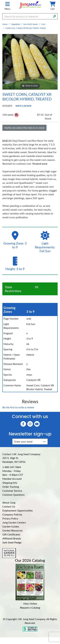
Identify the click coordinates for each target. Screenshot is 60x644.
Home (5, 24)
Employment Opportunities (18, 510)
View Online (30, 604)
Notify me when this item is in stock (24, 128)
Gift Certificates (11, 534)
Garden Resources (12, 530)
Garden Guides (11, 526)
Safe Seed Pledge (12, 542)
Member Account (12, 479)
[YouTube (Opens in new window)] (37, 424)
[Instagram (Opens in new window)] (30, 424)
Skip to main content (0, 0)
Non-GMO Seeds (30, 24)
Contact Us (9, 506)
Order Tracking (11, 487)
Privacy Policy (10, 518)
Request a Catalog (30, 608)
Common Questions (13, 495)
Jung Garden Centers (14, 522)
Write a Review (23, 106)
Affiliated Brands (12, 538)
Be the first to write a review (18, 407)
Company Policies (12, 514)
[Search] (54, 16)
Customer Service (12, 491)
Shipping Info (10, 483)
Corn (43, 24)
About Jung (9, 502)
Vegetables (16, 24)
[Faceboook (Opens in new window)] (23, 424)
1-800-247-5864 (12, 467)
